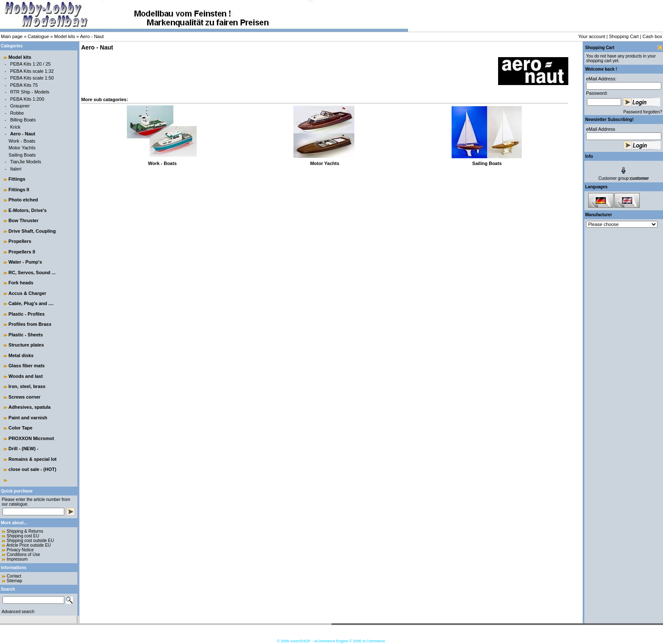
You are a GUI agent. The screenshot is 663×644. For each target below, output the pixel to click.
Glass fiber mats (27, 366)
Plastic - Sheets (26, 335)
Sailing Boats (22, 155)
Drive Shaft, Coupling (32, 231)
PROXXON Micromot (31, 438)
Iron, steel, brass (27, 386)
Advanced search (18, 612)
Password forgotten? (643, 112)
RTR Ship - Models (30, 92)
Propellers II (22, 252)
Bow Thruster (23, 220)
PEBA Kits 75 (24, 85)
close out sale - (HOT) (32, 469)
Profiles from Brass (30, 324)
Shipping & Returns (25, 531)
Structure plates (26, 345)
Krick (15, 127)
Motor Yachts (22, 148)
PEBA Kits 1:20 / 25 (30, 64)
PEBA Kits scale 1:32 (32, 71)
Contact (14, 576)
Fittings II (19, 190)
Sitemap (15, 581)
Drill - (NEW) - (23, 449)
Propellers (20, 241)
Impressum (17, 559)
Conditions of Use (23, 555)
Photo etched (23, 200)
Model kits (65, 36)
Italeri (16, 169)
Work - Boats (22, 141)
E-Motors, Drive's (27, 210)
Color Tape (21, 428)
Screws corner (25, 397)
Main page (12, 36)
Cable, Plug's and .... (31, 303)
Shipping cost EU (23, 536)
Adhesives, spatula (30, 407)
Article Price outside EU (29, 545)
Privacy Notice (20, 550)
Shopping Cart (624, 36)
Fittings (17, 179)
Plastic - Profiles (27, 314)
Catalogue (38, 36)
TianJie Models (26, 162)
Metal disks (21, 355)
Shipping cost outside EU (30, 541)
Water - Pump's (25, 262)
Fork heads (21, 283)
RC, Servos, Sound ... (32, 272)
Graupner (20, 106)
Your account (592, 36)
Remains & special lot (33, 459)
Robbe (17, 113)
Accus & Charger (27, 293)
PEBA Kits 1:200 (27, 99)
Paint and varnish (28, 418)
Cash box (652, 36)
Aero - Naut (92, 36)
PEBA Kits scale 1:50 (32, 78)
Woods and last (26, 376)
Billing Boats (23, 120)
